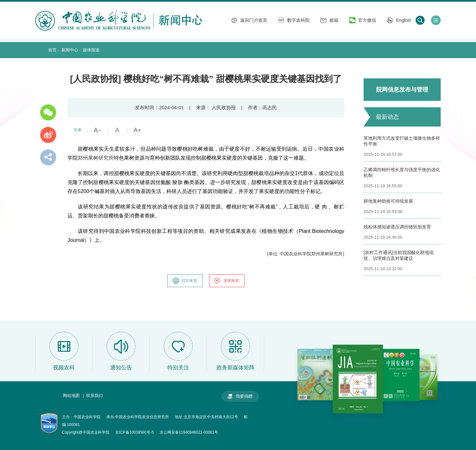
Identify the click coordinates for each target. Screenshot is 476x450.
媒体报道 (91, 50)
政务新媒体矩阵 (236, 368)
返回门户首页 (249, 20)
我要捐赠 (240, 396)
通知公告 (121, 368)
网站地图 (71, 396)
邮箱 (330, 20)
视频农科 (64, 368)
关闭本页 (226, 281)
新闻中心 (70, 50)
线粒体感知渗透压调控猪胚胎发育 (397, 227)
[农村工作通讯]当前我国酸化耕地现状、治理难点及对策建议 (399, 255)
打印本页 (185, 281)
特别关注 (178, 368)
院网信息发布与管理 (402, 90)
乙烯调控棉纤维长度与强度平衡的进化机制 (402, 172)
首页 (52, 50)
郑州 (83, 158)
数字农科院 (294, 20)
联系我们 (94, 396)
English (399, 20)
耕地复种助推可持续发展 (388, 201)
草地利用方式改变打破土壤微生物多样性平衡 (402, 141)
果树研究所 (101, 158)
